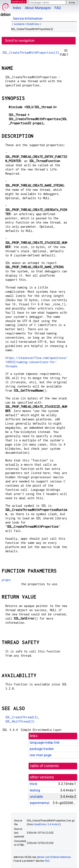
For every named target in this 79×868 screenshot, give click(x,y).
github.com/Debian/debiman (54, 857)
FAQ (58, 8)
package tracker (42, 749)
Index (17, 8)
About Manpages (38, 8)
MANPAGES (19, 2)
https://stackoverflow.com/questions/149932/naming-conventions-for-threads (36, 362)
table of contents (45, 766)
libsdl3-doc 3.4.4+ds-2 (47, 824)
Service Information (28, 19)
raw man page (41, 755)
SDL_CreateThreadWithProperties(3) (31, 53)
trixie (33, 784)
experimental (39, 803)
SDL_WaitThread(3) (20, 721)
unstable (19, 24)
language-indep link (45, 743)
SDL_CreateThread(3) (22, 717)
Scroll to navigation (20, 41)
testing (35, 790)
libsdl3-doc (33, 24)
